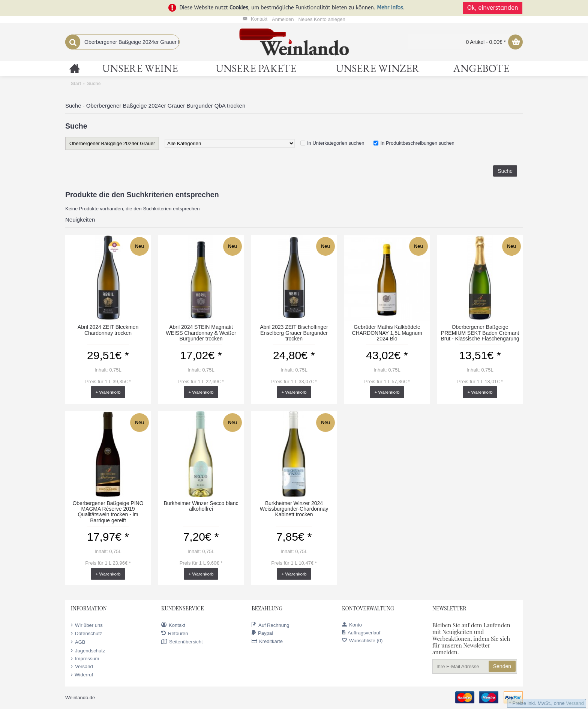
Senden (502, 666)
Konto (352, 625)
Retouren (175, 633)
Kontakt (173, 625)
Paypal (262, 633)
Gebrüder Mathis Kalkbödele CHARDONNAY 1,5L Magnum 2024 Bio (387, 333)
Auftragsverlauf (361, 633)
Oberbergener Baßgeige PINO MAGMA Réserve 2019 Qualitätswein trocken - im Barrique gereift (108, 512)
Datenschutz (86, 633)
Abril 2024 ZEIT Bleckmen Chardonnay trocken (108, 330)
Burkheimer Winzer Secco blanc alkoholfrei (201, 506)
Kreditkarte (267, 641)
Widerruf (82, 675)
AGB (78, 642)
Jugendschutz (88, 651)
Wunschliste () (362, 641)
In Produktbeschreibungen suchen (417, 143)
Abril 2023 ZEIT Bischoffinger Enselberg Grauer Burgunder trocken (294, 333)
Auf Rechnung (270, 625)
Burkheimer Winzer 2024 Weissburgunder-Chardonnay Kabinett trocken (294, 509)
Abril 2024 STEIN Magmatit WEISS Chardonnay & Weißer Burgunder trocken (201, 333)
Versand (82, 667)
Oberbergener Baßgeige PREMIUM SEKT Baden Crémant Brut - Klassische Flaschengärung (480, 333)
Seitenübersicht (182, 642)
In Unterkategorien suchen (336, 143)
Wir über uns (87, 625)
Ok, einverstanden (493, 8)
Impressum (85, 659)
